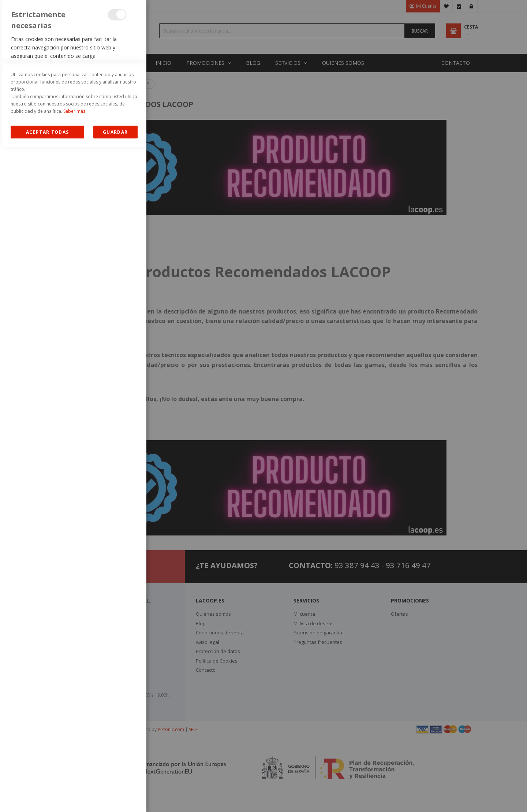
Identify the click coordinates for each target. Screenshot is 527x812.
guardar (115, 797)
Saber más (74, 776)
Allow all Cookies (47, 797)
